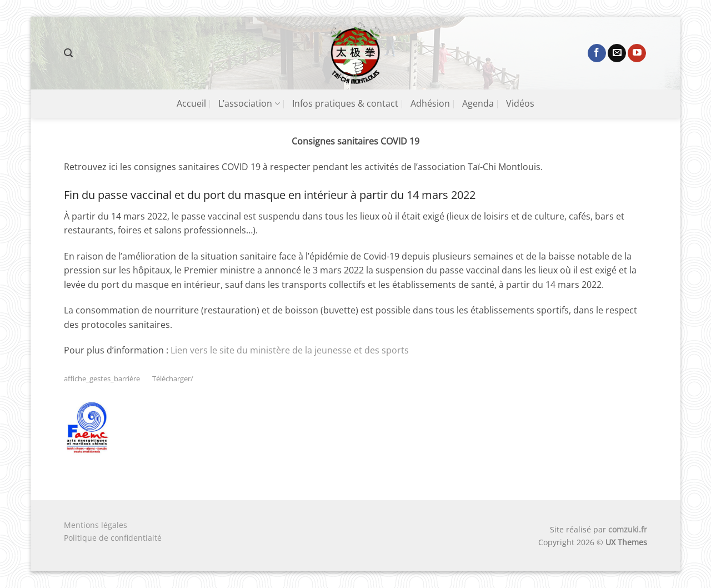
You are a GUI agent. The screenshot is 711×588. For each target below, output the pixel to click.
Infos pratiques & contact (345, 103)
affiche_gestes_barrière (102, 378)
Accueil (191, 103)
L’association (249, 103)
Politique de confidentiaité (113, 538)
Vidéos (520, 103)
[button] (68, 53)
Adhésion (430, 103)
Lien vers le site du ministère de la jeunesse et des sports (290, 350)
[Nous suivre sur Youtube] (637, 53)
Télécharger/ (173, 378)
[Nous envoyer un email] (617, 53)
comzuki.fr (628, 529)
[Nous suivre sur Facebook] (597, 53)
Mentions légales (96, 525)
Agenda (478, 103)
